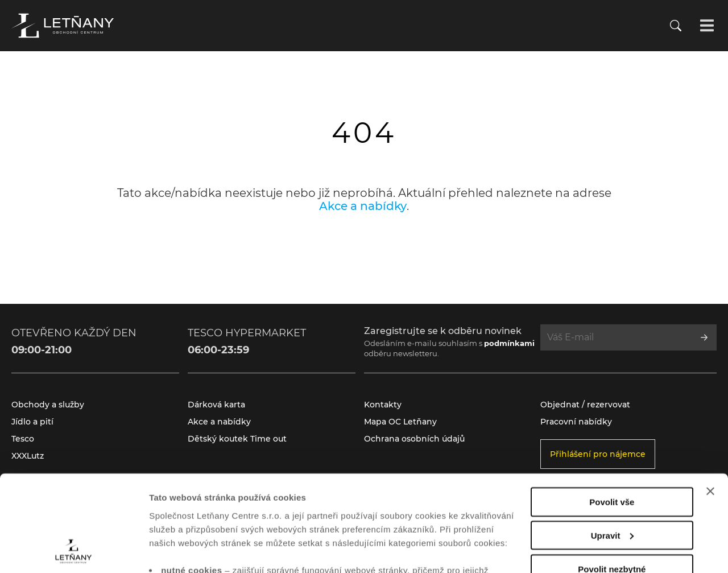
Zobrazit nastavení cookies (204, 551)
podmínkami (509, 343)
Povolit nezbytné (612, 479)
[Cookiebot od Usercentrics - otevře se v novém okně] (74, 551)
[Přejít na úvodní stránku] (63, 26)
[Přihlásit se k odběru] (704, 337)
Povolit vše (612, 412)
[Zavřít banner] (710, 401)
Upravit (613, 445)
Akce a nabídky (363, 206)
